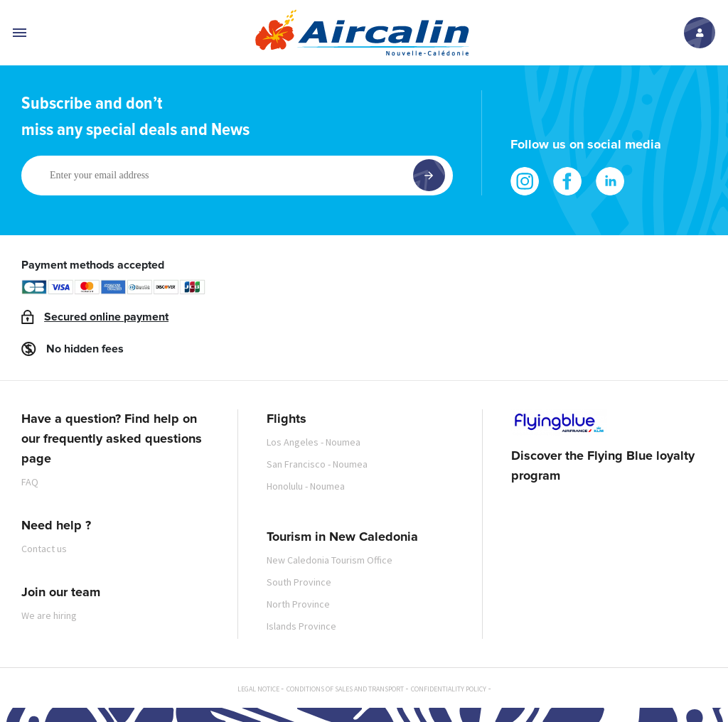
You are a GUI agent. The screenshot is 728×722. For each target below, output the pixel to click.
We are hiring (49, 615)
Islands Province (301, 626)
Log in (700, 33)
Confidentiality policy (449, 689)
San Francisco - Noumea (317, 464)
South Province (299, 582)
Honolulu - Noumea (306, 486)
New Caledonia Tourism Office (330, 560)
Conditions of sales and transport (345, 689)
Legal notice (258, 689)
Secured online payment (106, 317)
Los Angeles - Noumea (314, 442)
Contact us (44, 549)
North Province (298, 604)
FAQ (30, 482)
